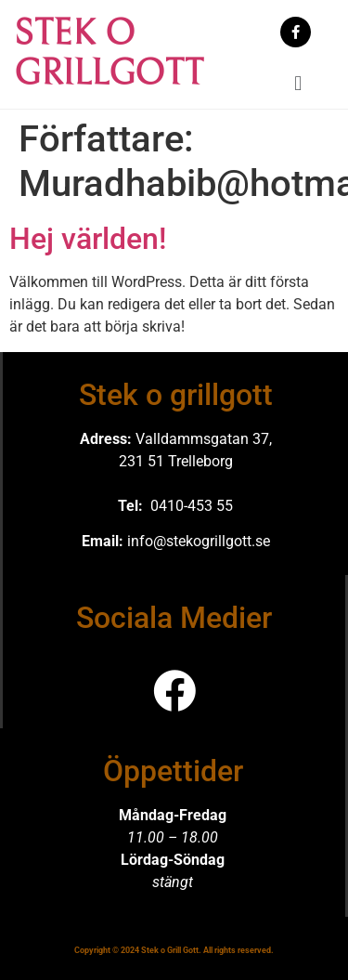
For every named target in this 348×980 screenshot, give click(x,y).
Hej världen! (88, 239)
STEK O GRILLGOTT (109, 54)
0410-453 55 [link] (192, 506)
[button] (298, 83)
